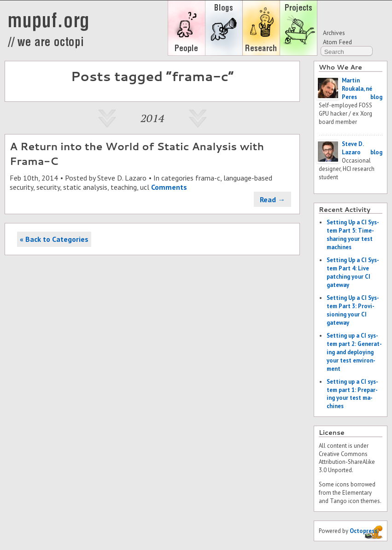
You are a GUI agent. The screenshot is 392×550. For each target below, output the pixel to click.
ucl (145, 187)
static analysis (85, 187)
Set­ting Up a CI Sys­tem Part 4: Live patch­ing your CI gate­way (353, 272)
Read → (272, 199)
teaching (124, 187)
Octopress (363, 531)
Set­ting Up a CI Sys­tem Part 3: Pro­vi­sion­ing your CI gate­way (353, 310)
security (48, 187)
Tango (338, 501)
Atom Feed (337, 42)
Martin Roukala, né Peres (357, 89)
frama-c (208, 178)
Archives (334, 33)
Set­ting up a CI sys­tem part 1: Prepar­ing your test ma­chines (352, 394)
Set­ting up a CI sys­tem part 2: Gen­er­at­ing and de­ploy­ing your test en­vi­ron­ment (354, 352)
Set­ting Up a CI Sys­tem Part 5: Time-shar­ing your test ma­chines (353, 235)
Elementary (357, 493)
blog (376, 97)
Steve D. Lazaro (122, 178)
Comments (169, 187)
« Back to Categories (54, 239)
